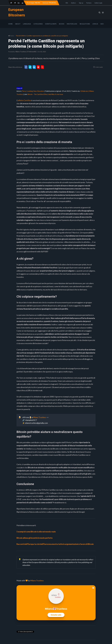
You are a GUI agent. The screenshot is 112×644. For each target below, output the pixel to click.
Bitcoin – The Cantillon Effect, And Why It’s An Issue (45, 94)
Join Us (95, 24)
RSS (67, 3)
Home (10, 24)
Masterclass (72, 24)
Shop (103, 24)
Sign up (81, 3)
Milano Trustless (39, 417)
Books (62, 24)
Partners (89, 3)
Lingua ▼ (20, 88)
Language (27, 24)
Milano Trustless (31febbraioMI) (26, 52)
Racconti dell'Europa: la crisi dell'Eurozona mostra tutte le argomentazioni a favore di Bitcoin (55, 544)
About (18, 24)
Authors (73, 3)
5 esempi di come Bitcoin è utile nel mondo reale (36, 532)
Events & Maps (51, 24)
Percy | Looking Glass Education (33, 91)
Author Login (98, 3)
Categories (38, 24)
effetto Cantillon (24, 100)
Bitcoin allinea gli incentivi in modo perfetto (35, 538)
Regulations (85, 24)
